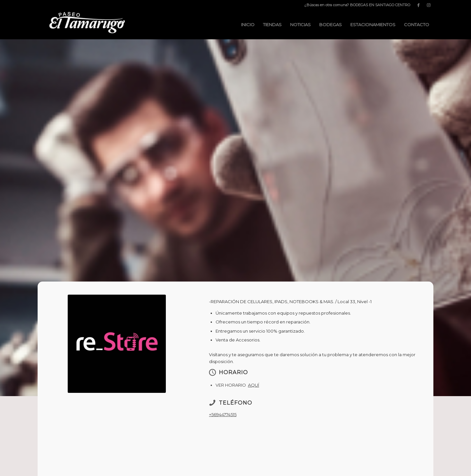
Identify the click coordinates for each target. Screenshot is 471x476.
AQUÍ (253, 385)
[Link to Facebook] (419, 5)
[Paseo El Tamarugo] (87, 25)
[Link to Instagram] (428, 5)
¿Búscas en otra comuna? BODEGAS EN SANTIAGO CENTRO (357, 5)
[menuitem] (356, 5)
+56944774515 (223, 414)
